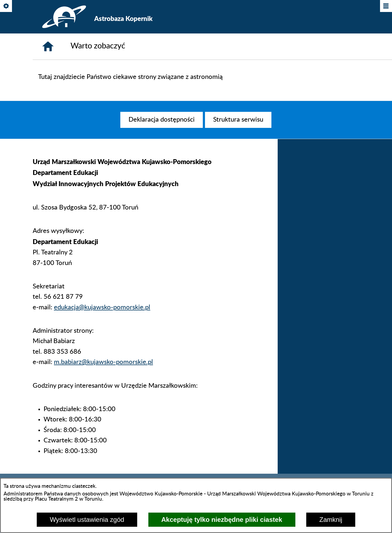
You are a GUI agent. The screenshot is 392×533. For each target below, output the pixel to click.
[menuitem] (162, 120)
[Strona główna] (48, 47)
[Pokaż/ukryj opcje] (6, 6)
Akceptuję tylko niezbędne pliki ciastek (222, 520)
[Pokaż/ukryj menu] (386, 6)
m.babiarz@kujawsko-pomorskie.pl (103, 362)
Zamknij (331, 520)
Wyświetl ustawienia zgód (87, 520)
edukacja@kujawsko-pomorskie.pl (102, 307)
